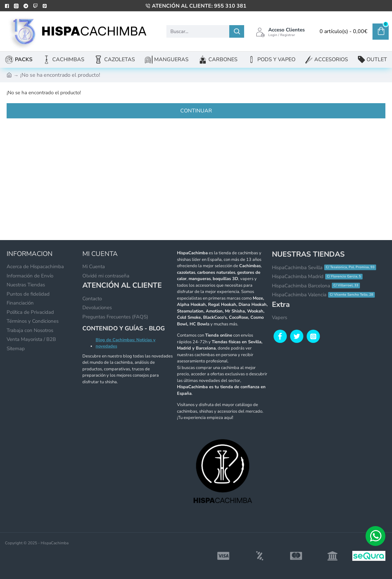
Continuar (196, 111)
